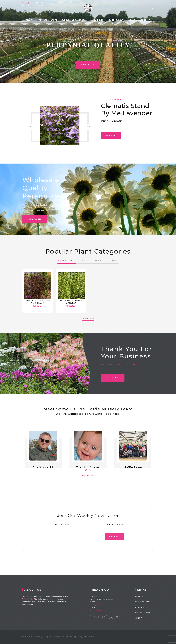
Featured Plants (48, 20)
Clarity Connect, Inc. (86, 637)
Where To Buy (32, 599)
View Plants (88, 65)
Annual (99, 261)
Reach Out (106, 590)
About (132, 20)
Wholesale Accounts (74, 20)
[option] (60, 126)
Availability (97, 20)
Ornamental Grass (67, 261)
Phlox (85, 261)
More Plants (88, 323)
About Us (36, 590)
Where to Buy (116, 20)
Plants (30, 20)
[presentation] (63, 541)
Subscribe (115, 541)
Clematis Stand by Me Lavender (127, 109)
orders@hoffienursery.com (33, 6)
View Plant (111, 135)
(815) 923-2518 (36, 3)
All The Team (88, 479)
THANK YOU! (113, 382)
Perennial (114, 261)
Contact (145, 20)
